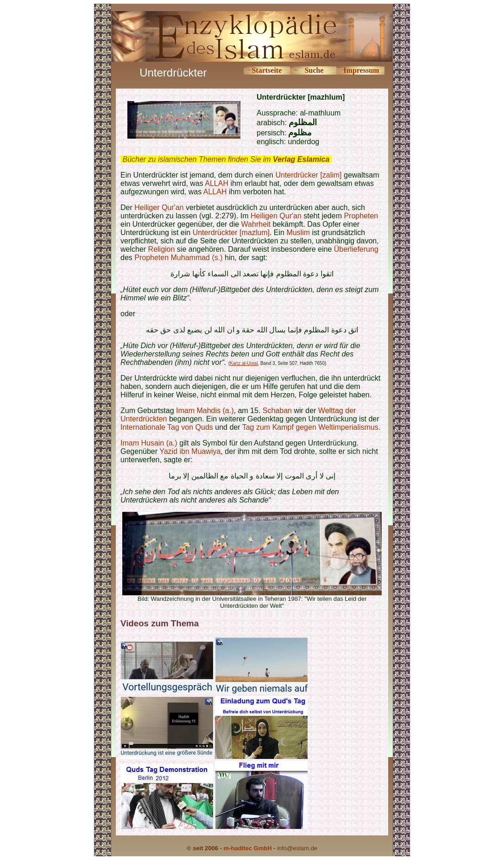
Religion (162, 249)
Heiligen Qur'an (276, 216)
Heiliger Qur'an (159, 207)
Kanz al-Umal (244, 363)
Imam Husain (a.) (149, 443)
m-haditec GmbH (248, 848)
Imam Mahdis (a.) (205, 411)
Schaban (278, 411)
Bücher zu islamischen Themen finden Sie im (226, 159)
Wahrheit (256, 224)
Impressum (361, 70)
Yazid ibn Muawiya (190, 451)
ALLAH (217, 183)
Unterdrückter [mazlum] (231, 233)
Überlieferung (356, 249)
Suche (314, 70)
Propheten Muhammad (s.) (178, 258)
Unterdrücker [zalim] (308, 175)
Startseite (267, 70)
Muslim (298, 233)
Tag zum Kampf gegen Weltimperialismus (310, 427)
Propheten (361, 216)
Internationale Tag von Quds (167, 427)
